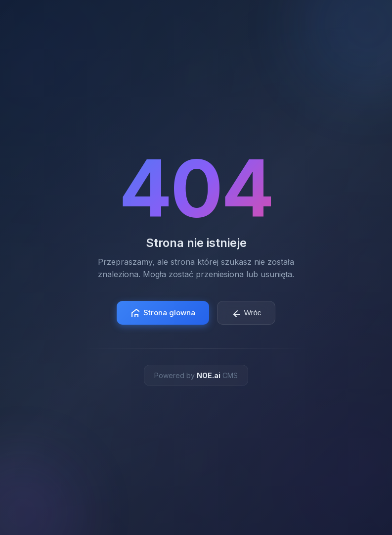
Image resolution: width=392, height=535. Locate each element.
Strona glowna (163, 313)
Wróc (246, 313)
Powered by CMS (196, 375)
